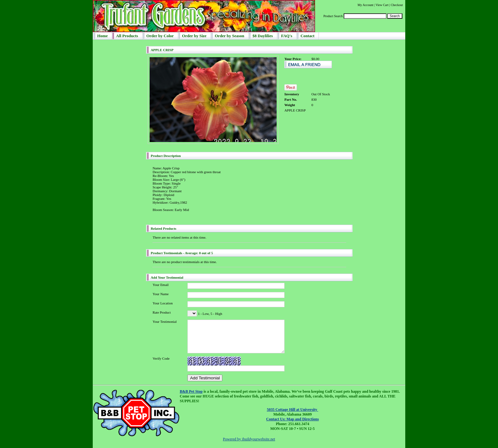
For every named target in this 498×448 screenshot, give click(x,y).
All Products (127, 36)
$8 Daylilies (263, 36)
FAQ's (287, 36)
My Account (366, 5)
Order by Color (160, 36)
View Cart (382, 5)
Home (102, 36)
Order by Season (229, 36)
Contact (307, 36)
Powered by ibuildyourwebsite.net (249, 439)
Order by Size (194, 36)
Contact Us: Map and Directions (293, 419)
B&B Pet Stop (191, 391)
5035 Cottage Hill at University (293, 410)
